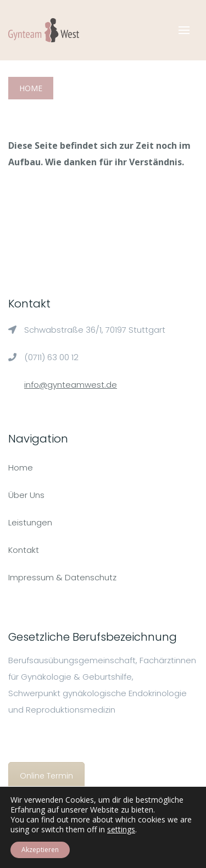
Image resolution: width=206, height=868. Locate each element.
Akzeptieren (40, 850)
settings (121, 830)
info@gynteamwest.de (71, 385)
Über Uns (26, 495)
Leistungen (30, 522)
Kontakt (24, 550)
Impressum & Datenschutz (62, 577)
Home (31, 88)
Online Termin (46, 776)
